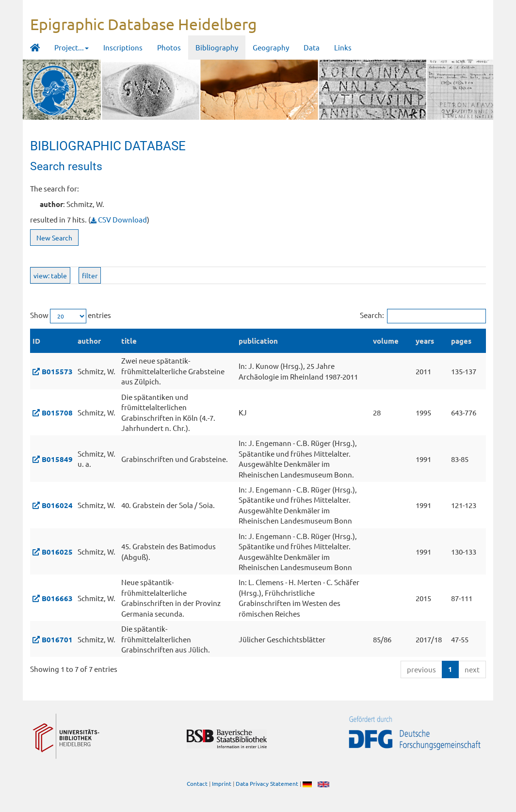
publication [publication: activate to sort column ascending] (258, 341)
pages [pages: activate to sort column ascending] (461, 341)
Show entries (71, 316)
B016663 (57, 598)
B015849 (57, 459)
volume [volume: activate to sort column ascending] (386, 341)
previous (421, 669)
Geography (271, 47)
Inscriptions (123, 47)
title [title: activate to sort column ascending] (129, 341)
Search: (423, 316)
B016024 (57, 505)
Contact (197, 783)
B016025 (57, 552)
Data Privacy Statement (267, 783)
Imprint (222, 783)
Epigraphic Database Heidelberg (144, 24)
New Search (54, 238)
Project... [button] (72, 47)
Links (343, 47)
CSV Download (119, 219)
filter (90, 275)
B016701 (57, 639)
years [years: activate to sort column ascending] (425, 341)
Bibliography (217, 47)
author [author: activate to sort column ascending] (89, 341)
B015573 (57, 371)
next (472, 669)
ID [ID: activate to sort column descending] (36, 341)
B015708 (57, 413)
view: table (50, 275)
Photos (169, 47)
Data (312, 47)
